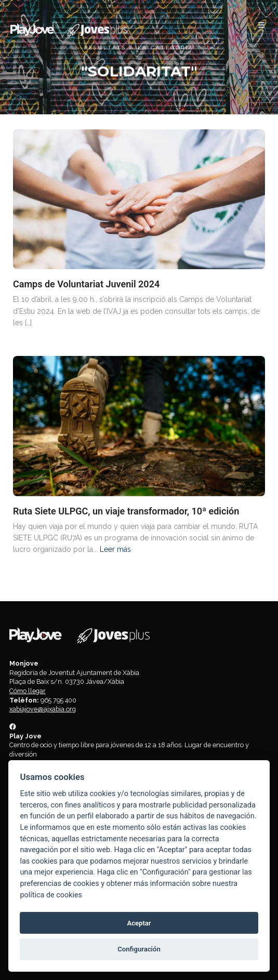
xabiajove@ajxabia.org (43, 709)
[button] (261, 25)
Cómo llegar (28, 691)
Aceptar (139, 923)
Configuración (139, 949)
